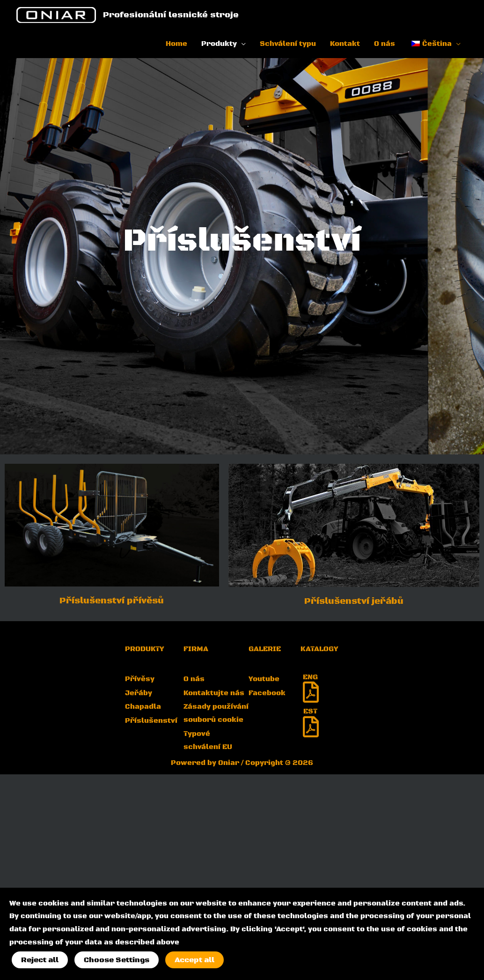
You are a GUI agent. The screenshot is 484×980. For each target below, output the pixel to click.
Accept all (194, 960)
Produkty (219, 44)
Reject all (40, 960)
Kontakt (345, 44)
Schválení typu (288, 44)
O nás (385, 44)
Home (176, 44)
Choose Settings (117, 960)
